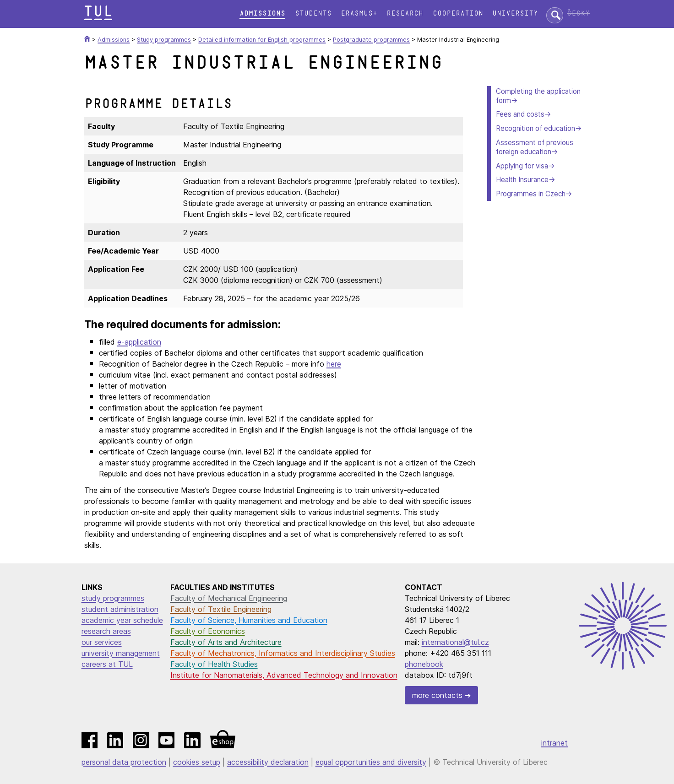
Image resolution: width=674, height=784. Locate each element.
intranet (554, 743)
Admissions (262, 14)
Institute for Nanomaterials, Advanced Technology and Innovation (284, 675)
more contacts (437, 695)
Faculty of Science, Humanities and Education (249, 620)
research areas (106, 631)
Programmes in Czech (531, 194)
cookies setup (197, 762)
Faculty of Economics (208, 631)
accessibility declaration (268, 762)
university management (121, 653)
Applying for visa (522, 166)
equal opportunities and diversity (371, 762)
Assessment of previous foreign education (535, 147)
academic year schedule (122, 620)
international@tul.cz (455, 642)
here (334, 364)
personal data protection (124, 762)
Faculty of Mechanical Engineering (229, 598)
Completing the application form (538, 96)
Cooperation (458, 14)
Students (313, 14)
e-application (139, 342)
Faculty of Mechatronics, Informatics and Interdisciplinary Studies (283, 653)
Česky (578, 14)
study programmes (113, 598)
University (515, 14)
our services (102, 642)
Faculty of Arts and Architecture (226, 642)
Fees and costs (520, 114)
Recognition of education (535, 128)
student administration (120, 609)
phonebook (424, 664)
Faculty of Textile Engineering (221, 609)
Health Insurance (522, 180)
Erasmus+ (359, 14)
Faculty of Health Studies (214, 664)
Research (405, 14)
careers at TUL (107, 664)
